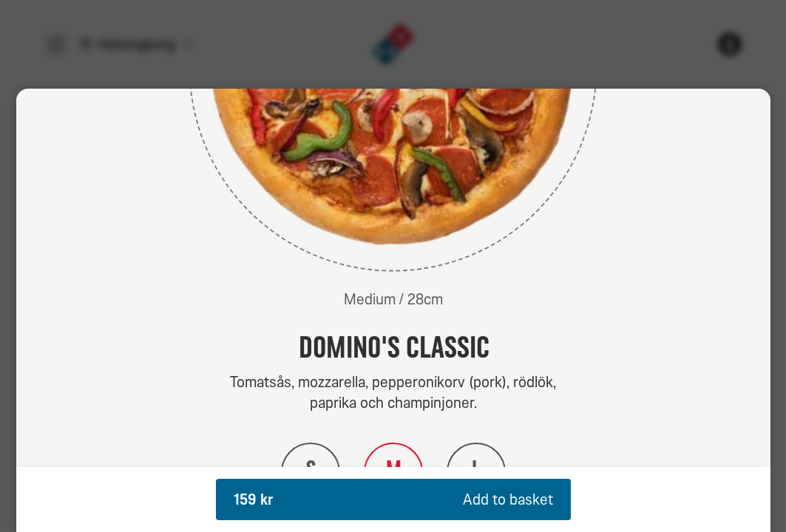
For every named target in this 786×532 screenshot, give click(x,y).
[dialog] (393, 310)
